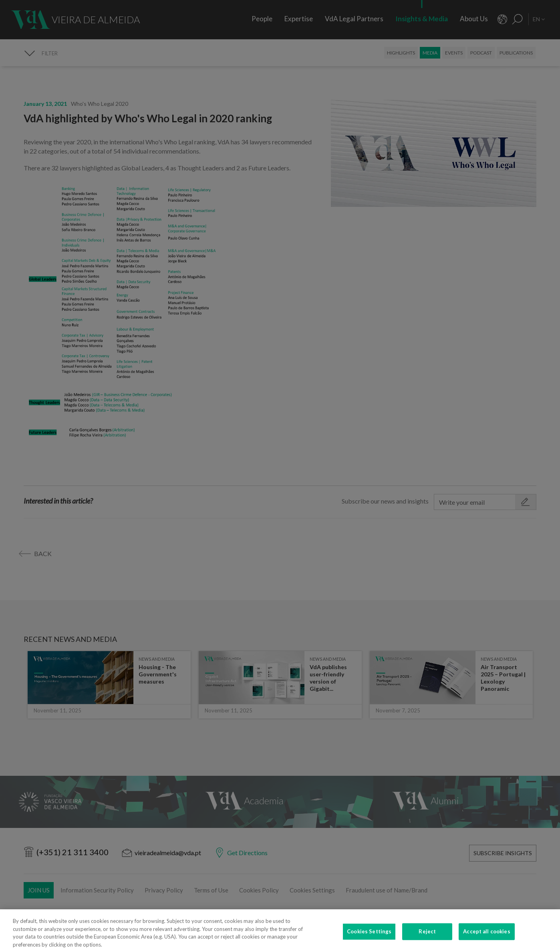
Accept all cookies (486, 935)
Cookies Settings (369, 935)
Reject (427, 935)
